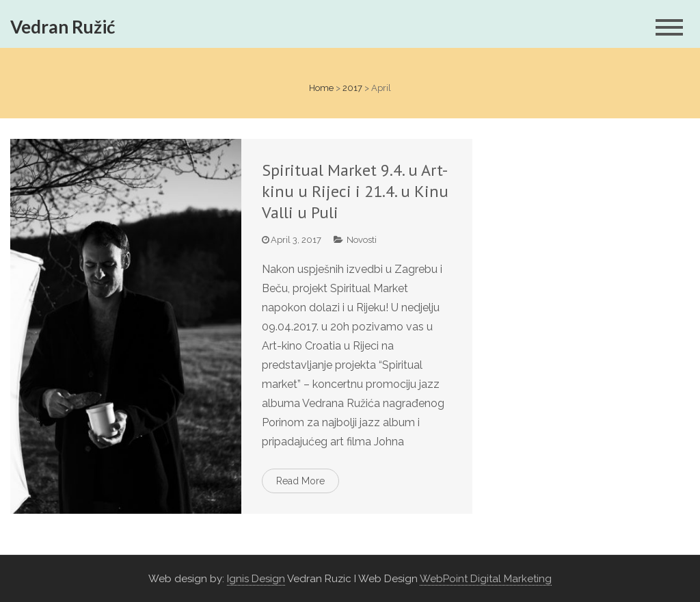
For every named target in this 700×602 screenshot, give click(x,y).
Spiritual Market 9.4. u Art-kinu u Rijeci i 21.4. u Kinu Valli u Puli (355, 191)
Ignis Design (256, 579)
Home (321, 88)
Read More (300, 481)
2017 (352, 88)
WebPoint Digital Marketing (486, 579)
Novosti (362, 240)
